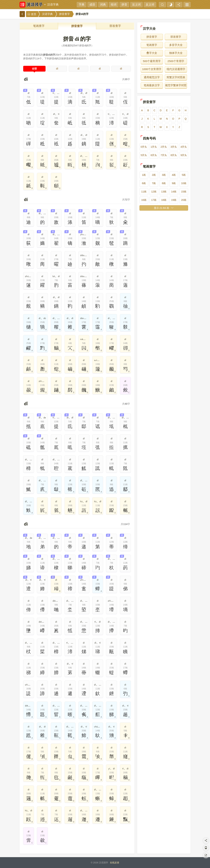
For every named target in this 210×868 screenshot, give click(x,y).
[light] (171, 5)
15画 (184, 192)
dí (79, 69)
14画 (174, 192)
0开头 (144, 147)
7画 (154, 183)
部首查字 (115, 26)
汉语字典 (53, 5)
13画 (164, 192)
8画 (164, 183)
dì (121, 69)
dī (57, 69)
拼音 (124, 5)
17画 (154, 200)
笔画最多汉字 (152, 85)
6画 (144, 183)
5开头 (144, 155)
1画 (144, 175)
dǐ (100, 69)
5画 (184, 175)
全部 (34, 69)
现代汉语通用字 (176, 69)
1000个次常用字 (152, 69)
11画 (144, 192)
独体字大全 (176, 53)
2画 (154, 175)
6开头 (154, 155)
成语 (92, 5)
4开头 (184, 147)
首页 (32, 14)
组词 (114, 5)
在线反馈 (115, 863)
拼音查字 (64, 14)
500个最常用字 (152, 61)
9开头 (184, 155)
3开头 (174, 147)
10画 (184, 183)
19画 (174, 200)
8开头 (174, 155)
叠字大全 (152, 53)
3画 (164, 175)
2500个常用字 (176, 61)
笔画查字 (39, 26)
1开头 (154, 147)
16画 (144, 200)
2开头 (164, 147)
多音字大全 (176, 45)
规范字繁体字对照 (176, 85)
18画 (164, 200)
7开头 (164, 155)
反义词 (150, 5)
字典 (82, 5)
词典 (103, 5)
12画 (154, 192)
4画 (174, 175)
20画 (184, 200)
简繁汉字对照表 (176, 77)
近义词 (136, 5)
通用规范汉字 (152, 77)
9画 (174, 183)
